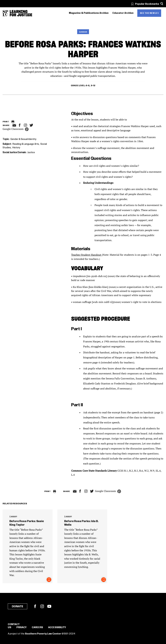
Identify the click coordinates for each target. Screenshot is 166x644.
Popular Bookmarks (147, 4)
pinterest (27, 129)
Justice (31, 153)
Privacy (21, 628)
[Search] (162, 4)
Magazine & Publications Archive (89, 13)
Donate (18, 606)
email (14, 125)
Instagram (25, 125)
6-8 (88, 86)
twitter (31, 125)
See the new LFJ (149, 13)
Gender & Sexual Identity (23, 139)
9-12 (93, 86)
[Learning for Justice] (21, 13)
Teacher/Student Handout (86, 255)
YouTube (49, 606)
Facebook (35, 606)
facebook (20, 125)
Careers (37, 628)
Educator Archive (123, 13)
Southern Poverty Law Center (43, 634)
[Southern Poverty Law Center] (5, 13)
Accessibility (57, 628)
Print (6, 122)
